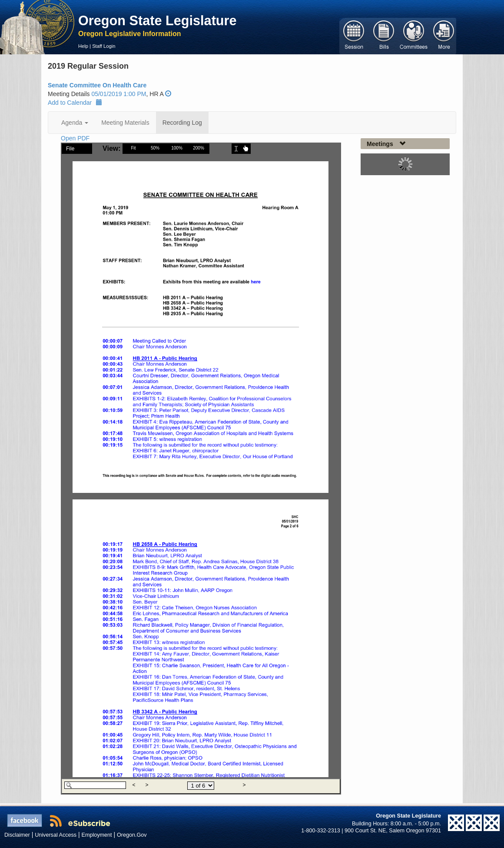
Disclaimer (17, 835)
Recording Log (182, 123)
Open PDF (75, 138)
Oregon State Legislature (157, 20)
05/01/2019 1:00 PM (119, 94)
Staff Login (104, 46)
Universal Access (56, 835)
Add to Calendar (75, 103)
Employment (97, 835)
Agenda (75, 123)
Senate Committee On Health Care (97, 85)
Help (83, 46)
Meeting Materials (125, 123)
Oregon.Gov (132, 835)
